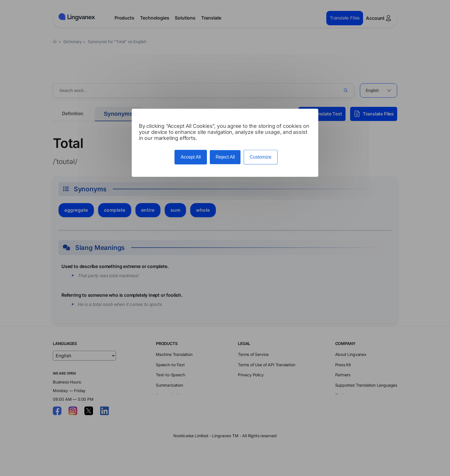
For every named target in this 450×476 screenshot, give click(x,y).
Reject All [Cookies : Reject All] (225, 157)
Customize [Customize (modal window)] (261, 157)
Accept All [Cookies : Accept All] (191, 157)
